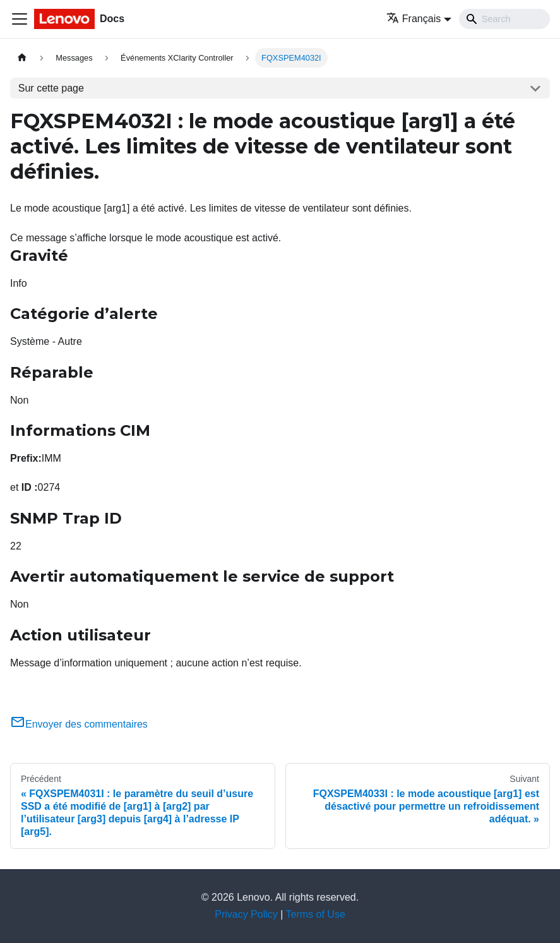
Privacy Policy (246, 914)
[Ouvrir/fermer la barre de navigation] (20, 19)
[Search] (504, 19)
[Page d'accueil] (22, 58)
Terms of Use (316, 914)
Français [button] (414, 19)
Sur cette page (51, 88)
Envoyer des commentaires (79, 724)
